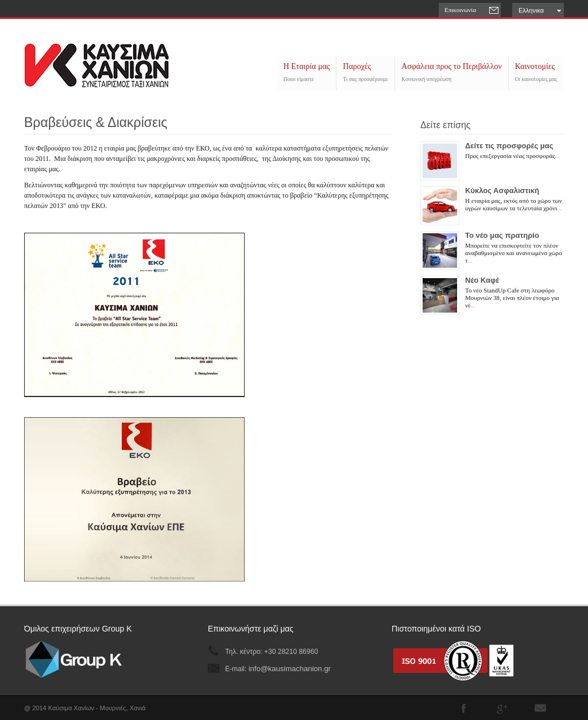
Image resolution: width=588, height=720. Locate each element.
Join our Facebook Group (463, 708)
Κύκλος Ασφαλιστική (502, 190)
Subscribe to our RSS (540, 708)
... (557, 156)
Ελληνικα (531, 10)
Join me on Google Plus (502, 708)
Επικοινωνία (460, 10)
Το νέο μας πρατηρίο (502, 235)
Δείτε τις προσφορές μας (509, 146)
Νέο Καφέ (482, 280)
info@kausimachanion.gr (290, 669)
